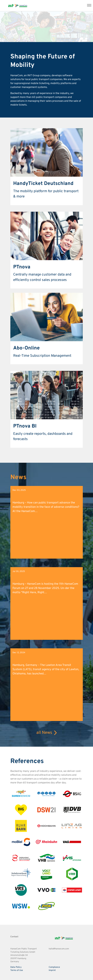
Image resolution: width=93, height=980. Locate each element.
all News (46, 733)
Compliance (54, 967)
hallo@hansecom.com (59, 949)
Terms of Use (17, 970)
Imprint (52, 970)
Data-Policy (16, 967)
